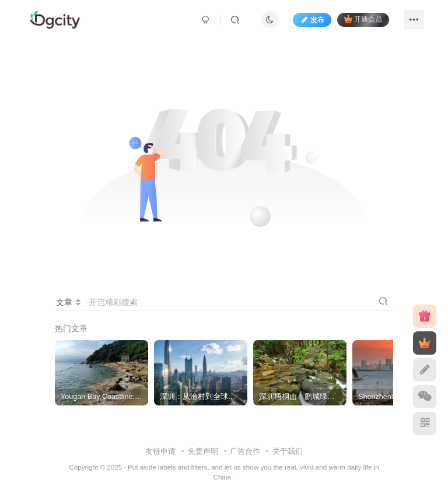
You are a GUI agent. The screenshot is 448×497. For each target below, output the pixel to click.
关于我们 (288, 451)
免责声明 (203, 451)
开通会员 (363, 19)
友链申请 (160, 451)
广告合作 (245, 451)
